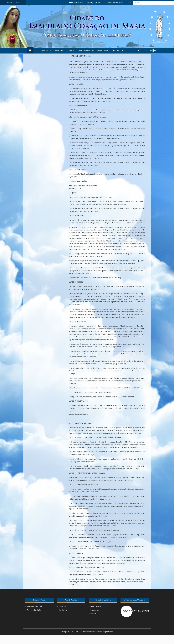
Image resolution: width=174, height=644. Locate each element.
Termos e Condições (80, 56)
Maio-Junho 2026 (80, 2)
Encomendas (95, 610)
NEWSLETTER (59, 50)
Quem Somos (46, 50)
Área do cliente (96, 606)
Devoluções (63, 610)
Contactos (71, 50)
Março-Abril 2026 (98, 2)
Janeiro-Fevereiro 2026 (118, 2)
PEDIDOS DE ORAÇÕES (86, 50)
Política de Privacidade (35, 606)
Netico (111, 632)
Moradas (94, 613)
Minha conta (103, 50)
